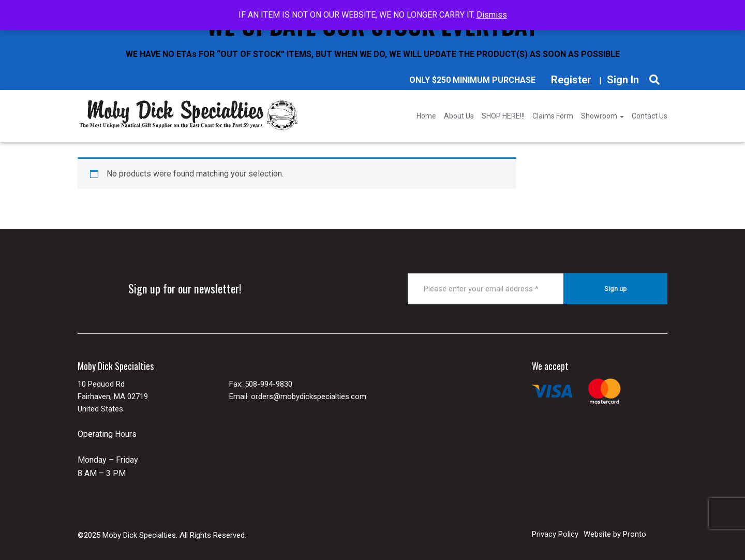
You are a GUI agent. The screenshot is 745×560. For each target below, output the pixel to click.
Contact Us (650, 116)
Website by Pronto (615, 534)
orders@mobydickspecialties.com (309, 396)
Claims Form (553, 116)
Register (571, 80)
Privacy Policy (555, 534)
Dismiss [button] (492, 15)
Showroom (602, 116)
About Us (459, 116)
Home (426, 116)
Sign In (623, 80)
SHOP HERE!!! (503, 116)
